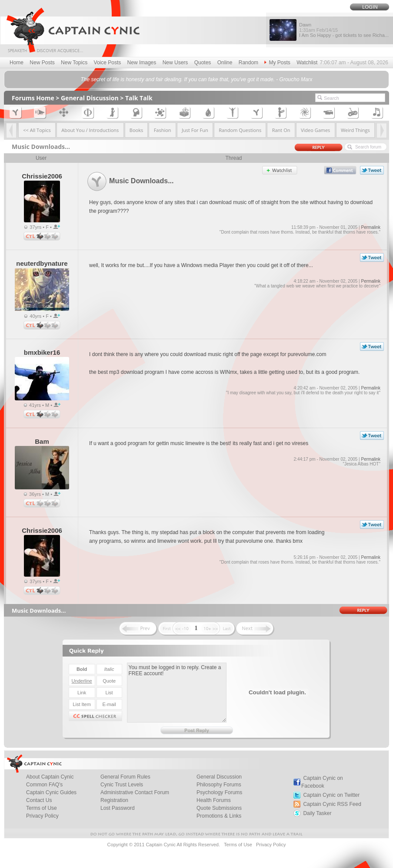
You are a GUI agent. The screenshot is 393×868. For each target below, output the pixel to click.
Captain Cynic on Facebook (322, 782)
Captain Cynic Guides (51, 792)
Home (17, 63)
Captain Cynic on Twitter (331, 795)
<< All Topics (37, 130)
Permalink (370, 227)
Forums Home (33, 98)
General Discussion (90, 98)
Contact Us (39, 800)
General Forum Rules (125, 777)
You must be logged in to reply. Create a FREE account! (177, 693)
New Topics (74, 63)
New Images (142, 63)
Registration (114, 800)
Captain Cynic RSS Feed (332, 804)
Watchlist (307, 63)
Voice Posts (108, 63)
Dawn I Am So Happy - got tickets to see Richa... (344, 30)
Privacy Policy (42, 816)
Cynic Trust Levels (122, 785)
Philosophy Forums (219, 785)
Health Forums (214, 800)
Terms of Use (42, 808)
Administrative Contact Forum (135, 792)
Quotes (203, 63)
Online (225, 63)
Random (248, 63)
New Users (175, 63)
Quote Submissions (219, 808)
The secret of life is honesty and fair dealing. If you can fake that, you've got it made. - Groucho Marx (196, 79)
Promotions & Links (219, 816)
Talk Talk (139, 98)
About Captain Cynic (50, 777)
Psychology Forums (219, 792)
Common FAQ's (44, 785)
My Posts (277, 63)
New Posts (42, 63)
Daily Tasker (317, 813)
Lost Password (118, 808)
